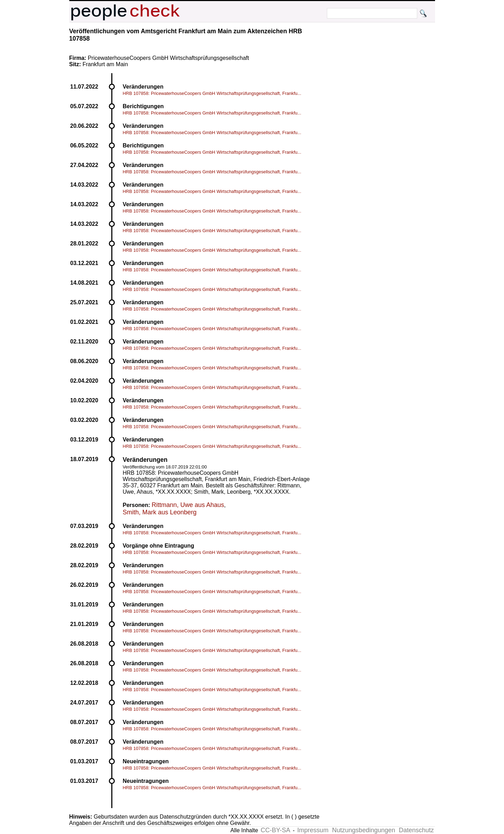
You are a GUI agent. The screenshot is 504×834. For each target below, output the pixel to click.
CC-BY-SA (275, 830)
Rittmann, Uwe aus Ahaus (188, 505)
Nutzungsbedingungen (364, 830)
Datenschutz (416, 830)
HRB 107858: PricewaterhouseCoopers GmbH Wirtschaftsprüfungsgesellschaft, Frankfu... (212, 93)
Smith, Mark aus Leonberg (160, 512)
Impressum (313, 830)
